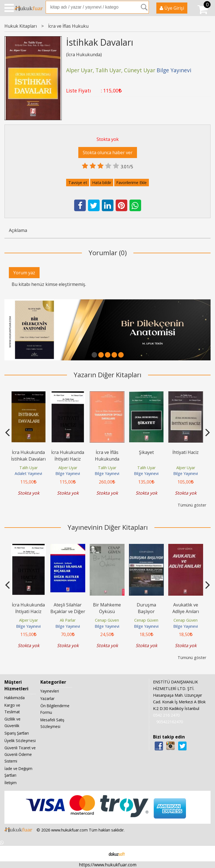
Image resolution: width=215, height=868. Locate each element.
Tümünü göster (192, 505)
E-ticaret (99, 854)
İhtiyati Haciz (186, 452)
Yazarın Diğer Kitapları (108, 375)
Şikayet (146, 452)
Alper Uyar (68, 468)
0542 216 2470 (166, 715)
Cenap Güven (107, 620)
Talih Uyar (29, 468)
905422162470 (170, 722)
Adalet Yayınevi (28, 473)
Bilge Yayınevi (68, 473)
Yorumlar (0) (108, 253)
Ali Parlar (68, 620)
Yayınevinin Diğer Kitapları (108, 527)
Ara (144, 7)
